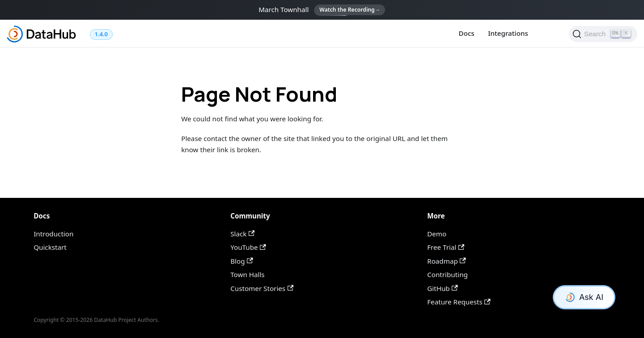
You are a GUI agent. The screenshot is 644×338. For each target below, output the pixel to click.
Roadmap (447, 261)
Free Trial (446, 247)
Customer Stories (262, 288)
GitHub (443, 288)
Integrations (508, 33)
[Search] (603, 34)
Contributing (447, 274)
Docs (467, 33)
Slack (242, 234)
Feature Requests (459, 302)
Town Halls (247, 274)
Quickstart (50, 247)
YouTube (248, 247)
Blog (241, 261)
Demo (437, 234)
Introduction (53, 234)
